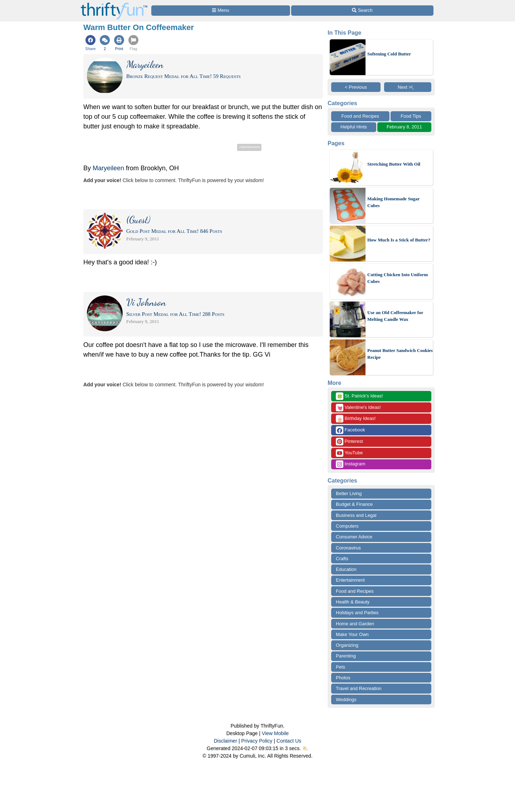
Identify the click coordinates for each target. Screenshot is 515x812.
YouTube (349, 453)
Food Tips (411, 116)
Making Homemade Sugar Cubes (393, 202)
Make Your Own (352, 634)
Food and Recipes (360, 116)
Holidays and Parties (357, 613)
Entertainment (350, 580)
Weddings (346, 700)
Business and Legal (356, 515)
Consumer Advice (354, 537)
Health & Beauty (353, 602)
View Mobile (275, 733)
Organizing (347, 645)
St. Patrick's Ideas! (359, 396)
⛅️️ (305, 748)
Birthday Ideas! (356, 419)
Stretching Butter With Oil (394, 164)
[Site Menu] (221, 11)
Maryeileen (108, 168)
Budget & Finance (354, 504)
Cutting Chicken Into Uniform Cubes (398, 278)
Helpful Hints (354, 127)
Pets (340, 667)
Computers (347, 526)
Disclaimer (225, 741)
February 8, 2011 (404, 127)
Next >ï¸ (408, 87)
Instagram (350, 464)
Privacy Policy (257, 741)
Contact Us (289, 741)
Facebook (350, 430)
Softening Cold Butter (389, 54)
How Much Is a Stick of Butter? (399, 240)
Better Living (349, 493)
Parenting (346, 656)
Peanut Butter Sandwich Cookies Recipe (400, 354)
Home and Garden (355, 624)
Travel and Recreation (359, 688)
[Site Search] (362, 11)
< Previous (356, 87)
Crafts (342, 559)
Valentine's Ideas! (358, 408)
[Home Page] (114, 4)
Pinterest (349, 442)
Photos (343, 678)
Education (346, 569)
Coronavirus (348, 548)
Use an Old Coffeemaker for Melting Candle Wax (395, 316)
